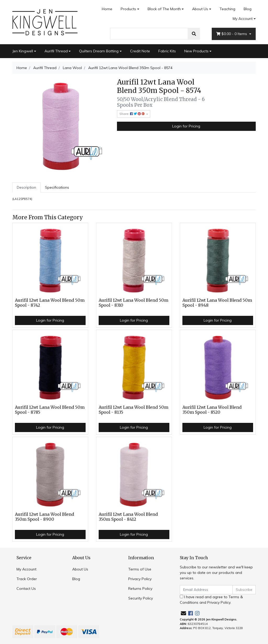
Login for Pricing (186, 126)
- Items (232, 34)
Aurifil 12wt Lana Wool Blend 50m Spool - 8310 (133, 303)
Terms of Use (140, 569)
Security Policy (141, 598)
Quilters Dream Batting (99, 51)
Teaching (227, 9)
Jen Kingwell (23, 51)
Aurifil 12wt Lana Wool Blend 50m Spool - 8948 (217, 303)
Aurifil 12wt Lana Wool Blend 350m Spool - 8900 (44, 517)
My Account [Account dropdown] (243, 19)
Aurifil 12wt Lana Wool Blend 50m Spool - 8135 (133, 410)
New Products (196, 51)
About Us (200, 9)
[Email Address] (206, 590)
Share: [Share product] (132, 114)
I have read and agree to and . (211, 600)
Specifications (57, 187)
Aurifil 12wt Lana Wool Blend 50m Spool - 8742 (50, 303)
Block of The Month (164, 9)
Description (26, 187)
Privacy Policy (140, 579)
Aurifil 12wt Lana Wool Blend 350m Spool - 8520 (212, 410)
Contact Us (26, 589)
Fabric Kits (167, 51)
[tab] (26, 187)
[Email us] (183, 613)
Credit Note (140, 51)
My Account (26, 569)
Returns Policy (140, 589)
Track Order (27, 579)
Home (107, 9)
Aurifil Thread (56, 51)
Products (128, 9)
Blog (248, 9)
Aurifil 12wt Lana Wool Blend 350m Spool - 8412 (128, 517)
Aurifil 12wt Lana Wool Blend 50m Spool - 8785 (50, 410)
